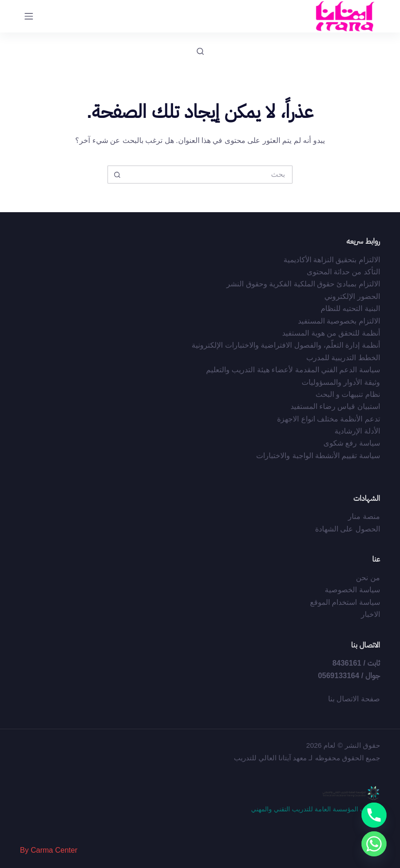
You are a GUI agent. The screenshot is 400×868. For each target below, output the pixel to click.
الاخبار (371, 614)
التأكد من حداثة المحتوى (343, 272)
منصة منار (364, 516)
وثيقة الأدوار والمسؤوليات (341, 382)
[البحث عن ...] (209, 175)
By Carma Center (49, 850)
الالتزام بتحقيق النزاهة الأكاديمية (332, 260)
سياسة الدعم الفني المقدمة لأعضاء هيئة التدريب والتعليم (293, 370)
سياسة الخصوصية (352, 590)
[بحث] (200, 51)
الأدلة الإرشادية (357, 431)
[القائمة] (29, 16)
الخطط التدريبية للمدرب (343, 358)
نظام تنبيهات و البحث (348, 394)
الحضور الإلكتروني (352, 296)
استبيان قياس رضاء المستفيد (335, 406)
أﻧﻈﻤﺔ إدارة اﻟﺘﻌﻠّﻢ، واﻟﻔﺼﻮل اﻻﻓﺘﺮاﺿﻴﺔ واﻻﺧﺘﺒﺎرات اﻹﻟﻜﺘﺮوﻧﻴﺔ (286, 345)
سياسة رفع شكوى (352, 443)
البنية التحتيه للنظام (350, 308)
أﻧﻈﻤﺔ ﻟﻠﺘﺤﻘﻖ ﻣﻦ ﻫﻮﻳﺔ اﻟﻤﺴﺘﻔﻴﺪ (331, 333)
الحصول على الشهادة (348, 529)
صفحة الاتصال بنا (354, 699)
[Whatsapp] (374, 844)
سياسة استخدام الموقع (345, 602)
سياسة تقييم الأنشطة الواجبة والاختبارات (318, 456)
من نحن (368, 578)
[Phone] (374, 815)
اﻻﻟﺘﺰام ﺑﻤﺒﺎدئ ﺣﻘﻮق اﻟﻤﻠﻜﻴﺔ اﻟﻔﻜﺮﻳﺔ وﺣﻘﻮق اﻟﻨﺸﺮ (303, 284)
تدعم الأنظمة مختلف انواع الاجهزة (329, 419)
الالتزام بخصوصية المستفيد (339, 321)
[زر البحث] (116, 175)
